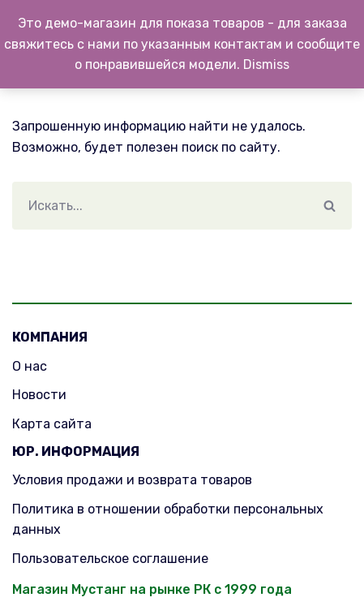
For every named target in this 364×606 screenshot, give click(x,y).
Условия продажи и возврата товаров (132, 480)
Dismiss (266, 64)
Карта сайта (52, 424)
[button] (330, 206)
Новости (39, 395)
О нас (30, 366)
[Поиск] (160, 206)
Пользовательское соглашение (110, 559)
